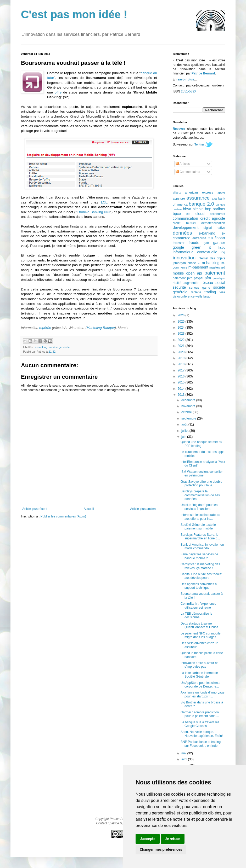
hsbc (222, 248)
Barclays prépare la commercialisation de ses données (200, 495)
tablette (196, 292)
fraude (194, 243)
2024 (182, 328)
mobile (178, 273)
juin (184, 437)
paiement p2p (183, 278)
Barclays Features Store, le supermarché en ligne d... (200, 537)
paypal (199, 278)
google (178, 247)
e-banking (41, 347)
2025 (182, 322)
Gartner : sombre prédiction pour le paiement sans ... (200, 714)
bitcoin (198, 209)
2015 (182, 382)
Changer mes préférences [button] (161, 849)
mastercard (217, 267)
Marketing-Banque (101, 328)
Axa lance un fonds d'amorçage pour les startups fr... (203, 694)
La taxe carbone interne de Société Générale (199, 675)
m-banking (211, 263)
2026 (182, 315)
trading (210, 292)
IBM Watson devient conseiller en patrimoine (202, 474)
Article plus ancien (143, 509)
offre (58, 92)
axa (214, 199)
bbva (187, 209)
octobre (187, 412)
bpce (177, 214)
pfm (208, 278)
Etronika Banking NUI (93, 212)
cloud (200, 214)
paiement (215, 273)
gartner (219, 243)
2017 (182, 370)
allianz (177, 193)
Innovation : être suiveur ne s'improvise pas (200, 665)
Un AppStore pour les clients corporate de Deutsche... (200, 685)
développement (186, 228)
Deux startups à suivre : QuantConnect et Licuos (199, 625)
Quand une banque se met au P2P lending (201, 444)
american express (199, 193)
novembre (189, 406)
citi (188, 214)
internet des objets (211, 258)
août (185, 424)
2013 (182, 395)
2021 (182, 346)
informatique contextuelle (195, 252)
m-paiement (198, 267)
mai (184, 753)
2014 (182, 389)
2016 (182, 376)
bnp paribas (215, 209)
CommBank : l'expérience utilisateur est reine (198, 605)
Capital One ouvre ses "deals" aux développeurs (201, 576)
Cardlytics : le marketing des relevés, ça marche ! (200, 566)
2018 (182, 364)
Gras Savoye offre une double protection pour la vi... (201, 483)
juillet (185, 431)
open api (194, 273)
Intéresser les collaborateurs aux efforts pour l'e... (200, 517)
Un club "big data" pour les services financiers (199, 507)
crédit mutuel (184, 223)
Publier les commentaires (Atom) (63, 516)
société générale (59, 347)
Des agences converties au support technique (200, 586)
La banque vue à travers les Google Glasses (200, 724)
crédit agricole (213, 218)
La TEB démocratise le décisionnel (196, 615)
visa (222, 292)
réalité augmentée (186, 283)
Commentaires (188, 172)
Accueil (89, 509)
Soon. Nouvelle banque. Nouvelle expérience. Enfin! (202, 734)
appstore (179, 199)
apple (221, 193)
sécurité (179, 287)
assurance (198, 198)
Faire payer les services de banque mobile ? (199, 556)
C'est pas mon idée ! (74, 14)
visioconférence (184, 296)
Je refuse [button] (173, 839)
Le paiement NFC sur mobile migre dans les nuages (201, 635)
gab (206, 243)
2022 (182, 340)
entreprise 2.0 (202, 238)
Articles (183, 164)
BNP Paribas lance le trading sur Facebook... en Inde (201, 744)
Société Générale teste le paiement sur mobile (198, 527)
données (182, 233)
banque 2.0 (201, 204)
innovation (184, 258)
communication (185, 218)
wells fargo (203, 296)
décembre (189, 400)
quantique (219, 278)
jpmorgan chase (184, 263)
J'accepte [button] (148, 839)
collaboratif (217, 214)
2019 (182, 358)
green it (201, 247)
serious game (200, 288)
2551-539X (189, 91)
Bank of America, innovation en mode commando (202, 546)
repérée (45, 328)
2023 (182, 334)
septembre (189, 418)
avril (185, 759)
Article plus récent (35, 509)
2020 (182, 352)
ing (223, 252)
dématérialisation (213, 223)
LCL (104, 202)
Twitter (199, 144)
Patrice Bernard (203, 73)
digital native (214, 228)
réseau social (213, 283)
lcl (199, 263)
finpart (220, 238)
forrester (179, 243)
